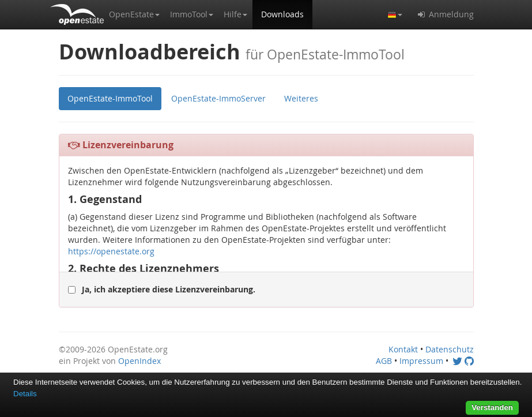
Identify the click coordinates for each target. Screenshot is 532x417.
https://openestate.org (111, 251)
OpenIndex (139, 361)
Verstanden (492, 407)
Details (25, 394)
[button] (134, 14)
